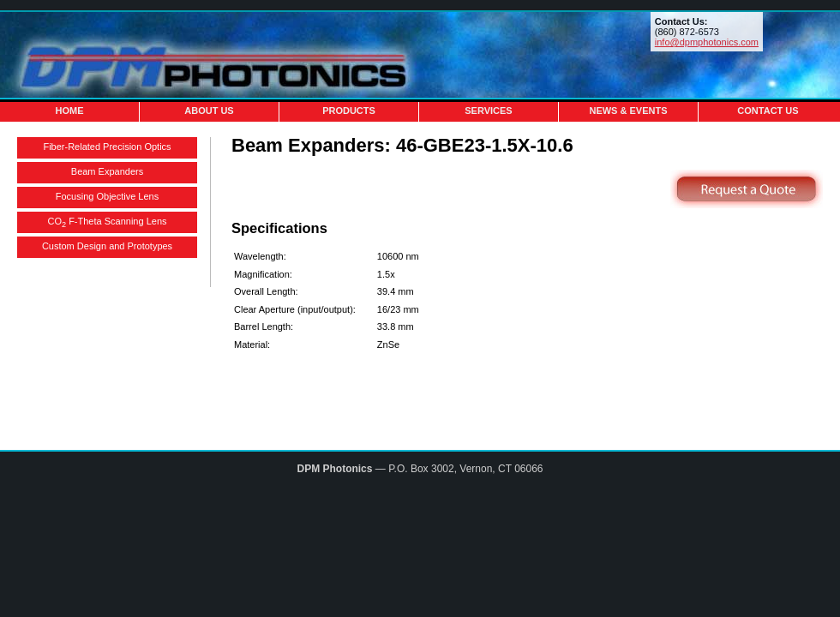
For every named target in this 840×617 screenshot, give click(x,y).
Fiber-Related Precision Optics (107, 147)
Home (70, 111)
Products (349, 111)
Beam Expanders (107, 171)
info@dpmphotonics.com (707, 42)
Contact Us (768, 111)
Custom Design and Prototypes (107, 246)
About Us (209, 111)
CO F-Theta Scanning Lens (108, 222)
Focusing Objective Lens (107, 196)
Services (488, 111)
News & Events (628, 111)
